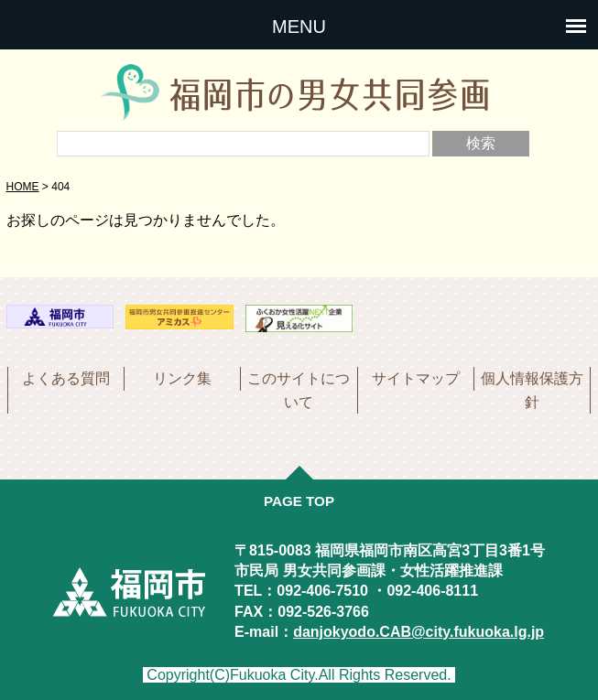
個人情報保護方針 (532, 390)
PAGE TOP (299, 501)
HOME (23, 187)
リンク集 (182, 378)
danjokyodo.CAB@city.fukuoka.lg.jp (419, 632)
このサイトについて (299, 390)
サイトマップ (416, 378)
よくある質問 (66, 378)
